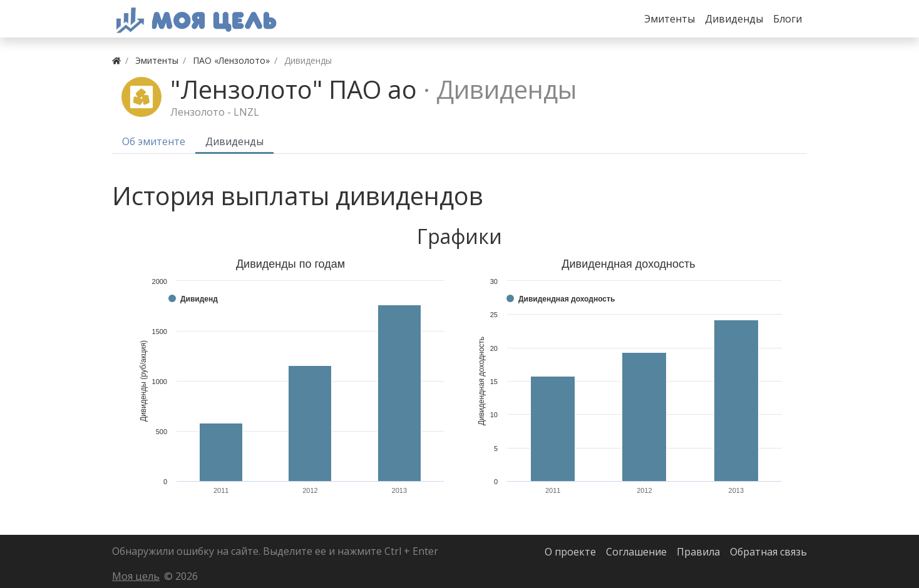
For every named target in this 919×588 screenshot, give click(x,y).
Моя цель (136, 576)
